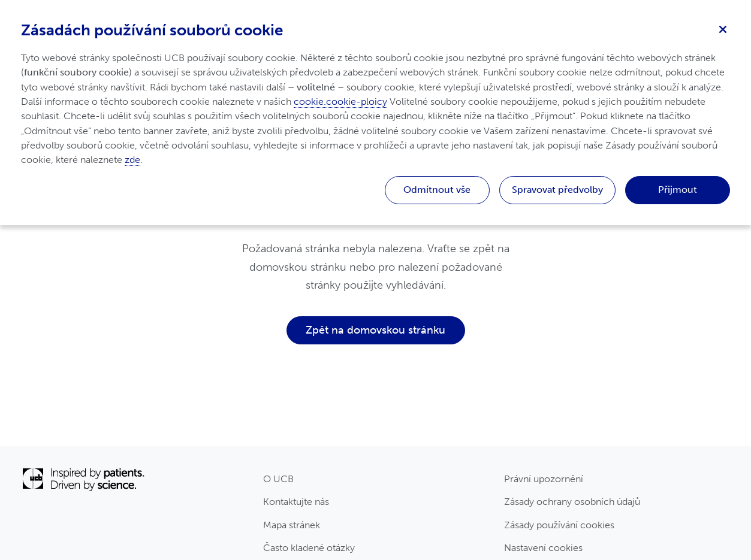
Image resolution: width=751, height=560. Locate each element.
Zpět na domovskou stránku (375, 330)
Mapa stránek (292, 525)
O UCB (278, 479)
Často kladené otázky (309, 548)
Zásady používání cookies (559, 525)
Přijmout (678, 190)
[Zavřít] (723, 28)
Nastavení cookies (543, 548)
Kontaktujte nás (296, 502)
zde (132, 160)
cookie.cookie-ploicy (340, 102)
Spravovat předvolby (557, 190)
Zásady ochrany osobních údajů (572, 502)
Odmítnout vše (437, 190)
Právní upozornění (544, 479)
